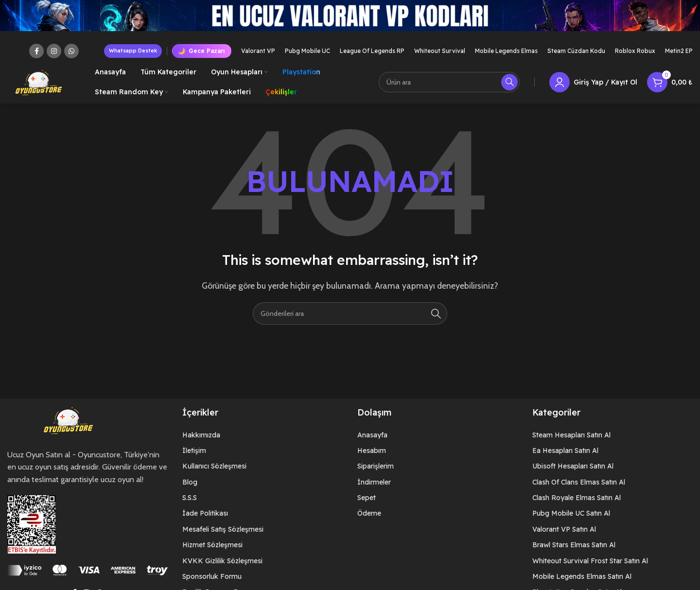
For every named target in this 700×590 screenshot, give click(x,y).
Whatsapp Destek (133, 51)
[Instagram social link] (54, 51)
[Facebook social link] (36, 51)
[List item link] (262, 436)
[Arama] (449, 83)
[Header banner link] (350, 21)
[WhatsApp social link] (71, 51)
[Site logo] (39, 82)
